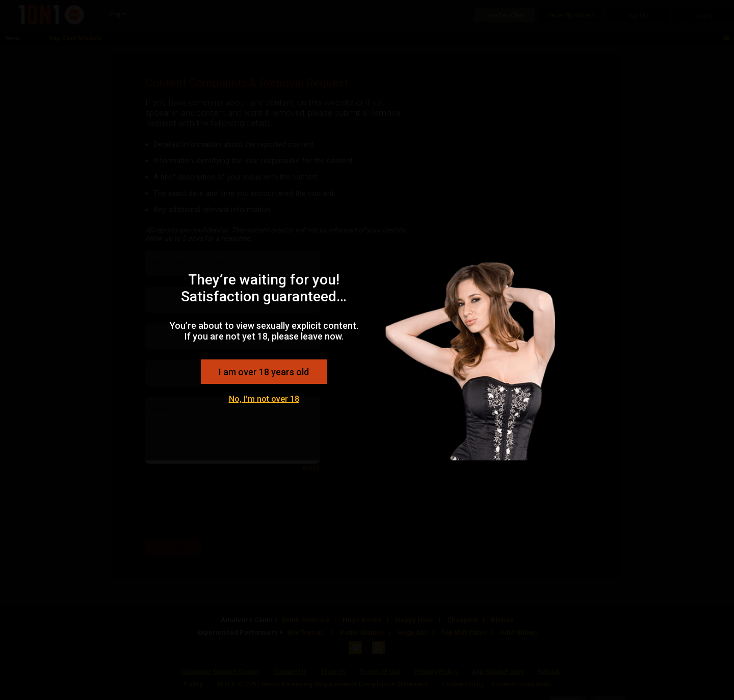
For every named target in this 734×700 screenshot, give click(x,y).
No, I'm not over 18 (264, 399)
